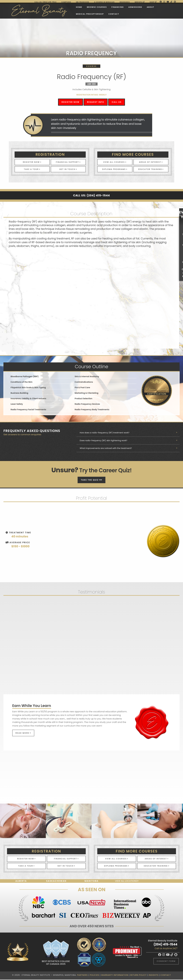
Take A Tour (32, 169)
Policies (94, 975)
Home (63, 7)
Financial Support (68, 162)
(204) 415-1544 (165, 945)
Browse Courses (81, 7)
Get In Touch (68, 169)
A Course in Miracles (104, 2)
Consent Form (166, 962)
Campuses (66, 2)
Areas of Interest (151, 162)
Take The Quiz (91, 480)
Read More (23, 733)
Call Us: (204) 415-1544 (46, 2)
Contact (98, 14)
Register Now (70, 102)
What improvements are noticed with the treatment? (105, 448)
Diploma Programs (115, 169)
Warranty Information (115, 975)
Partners (82, 975)
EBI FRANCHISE (83, 2)
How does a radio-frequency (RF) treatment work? (104, 433)
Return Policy (138, 975)
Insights (153, 975)
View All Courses (115, 162)
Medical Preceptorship (74, 14)
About (135, 7)
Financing (102, 7)
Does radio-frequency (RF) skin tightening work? (102, 441)
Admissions (119, 7)
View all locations (127, 881)
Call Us (117, 102)
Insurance (125, 2)
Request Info (96, 102)
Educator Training (151, 169)
